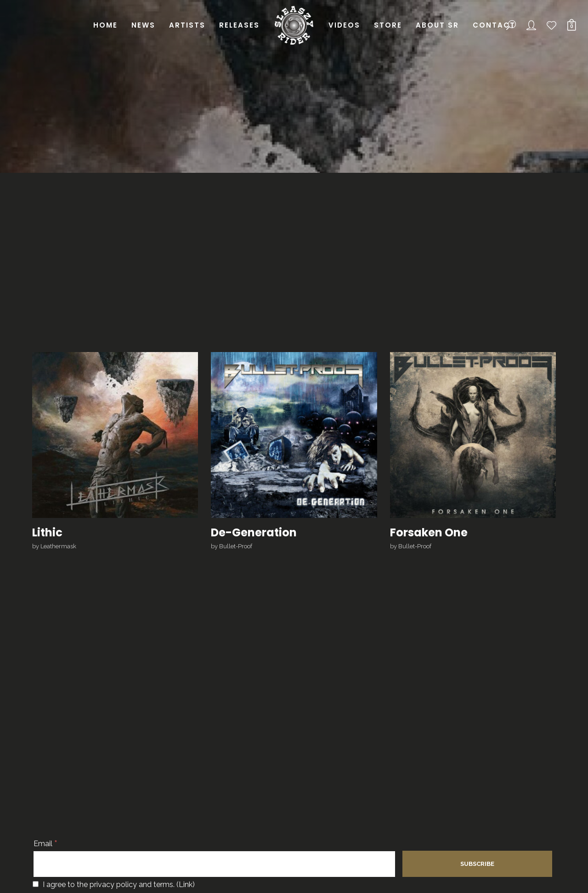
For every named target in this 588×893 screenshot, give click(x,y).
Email (45, 844)
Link (186, 884)
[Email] (214, 864)
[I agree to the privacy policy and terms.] (36, 884)
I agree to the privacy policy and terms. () (114, 884)
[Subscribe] (478, 864)
